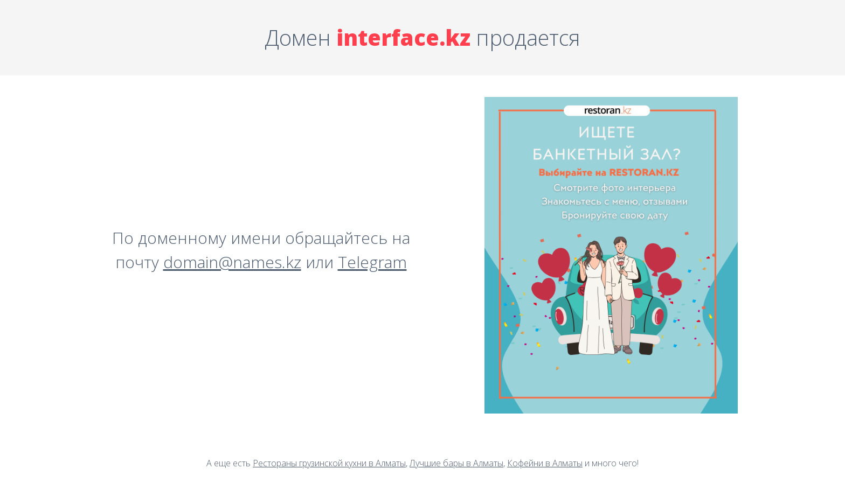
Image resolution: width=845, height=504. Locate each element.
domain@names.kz (232, 262)
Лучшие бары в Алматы (456, 463)
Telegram (372, 262)
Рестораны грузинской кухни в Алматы (329, 463)
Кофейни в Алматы (545, 463)
